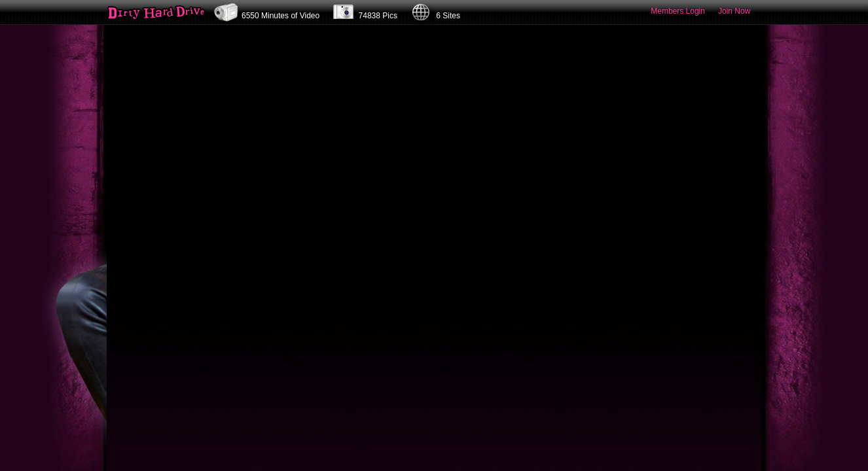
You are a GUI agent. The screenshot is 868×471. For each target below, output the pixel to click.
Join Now (734, 11)
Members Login (678, 11)
